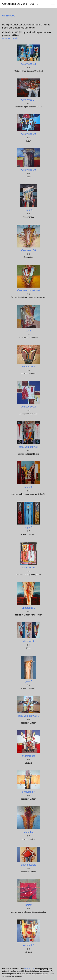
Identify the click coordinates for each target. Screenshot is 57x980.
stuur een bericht (10, 38)
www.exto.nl (29, 969)
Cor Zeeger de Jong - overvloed (22, 4)
